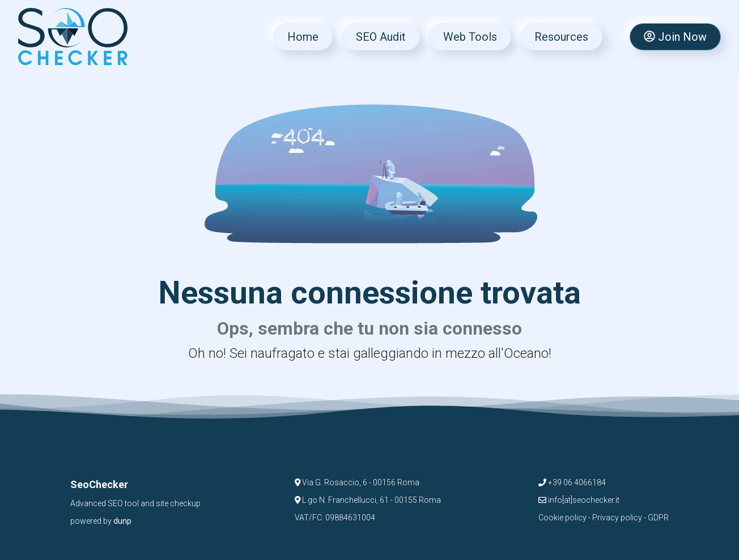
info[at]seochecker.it (579, 500)
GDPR (658, 518)
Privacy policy (617, 518)
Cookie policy (562, 518)
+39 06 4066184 (572, 482)
